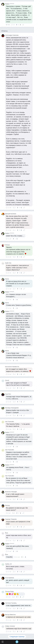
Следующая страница (17, 637)
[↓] (20, 25)
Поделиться (23, 25)
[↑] (17, 25)
